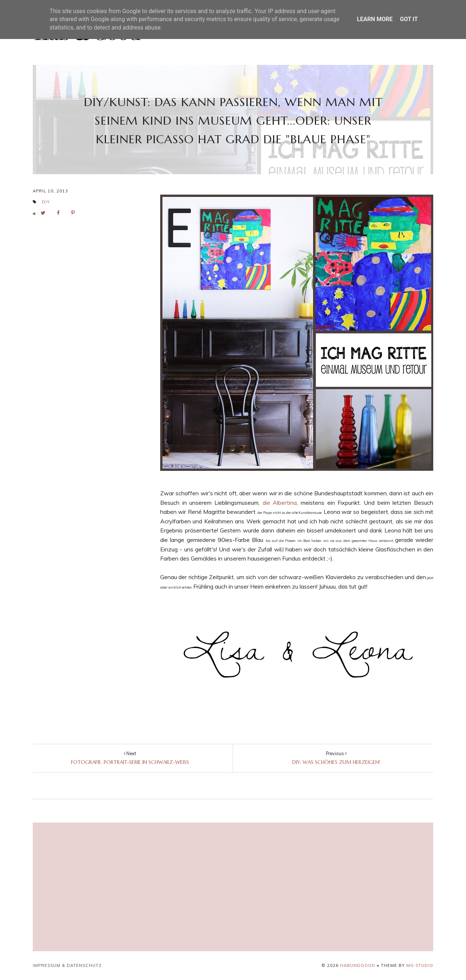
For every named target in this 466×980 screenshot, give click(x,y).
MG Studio (420, 965)
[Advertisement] (167, 887)
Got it (409, 19)
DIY (46, 202)
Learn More (375, 19)
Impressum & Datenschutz (67, 965)
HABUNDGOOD (358, 965)
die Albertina (280, 503)
